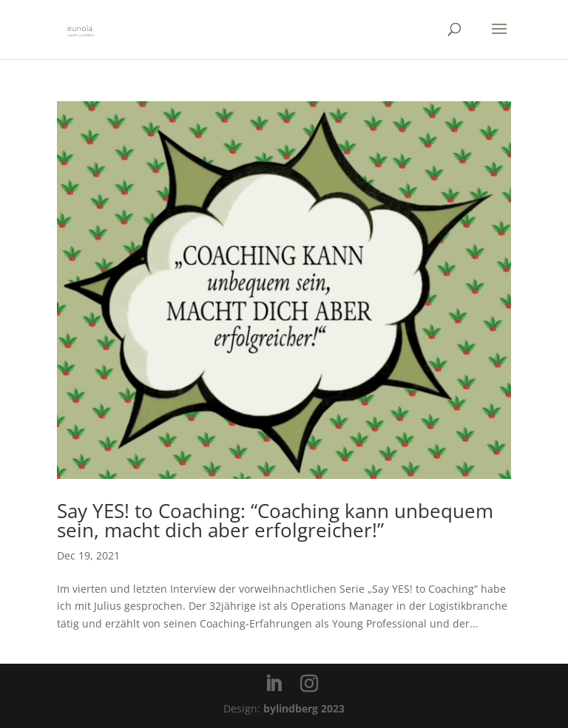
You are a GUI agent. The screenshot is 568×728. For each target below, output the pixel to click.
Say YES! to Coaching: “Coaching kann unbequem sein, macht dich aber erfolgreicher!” (275, 520)
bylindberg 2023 (304, 708)
